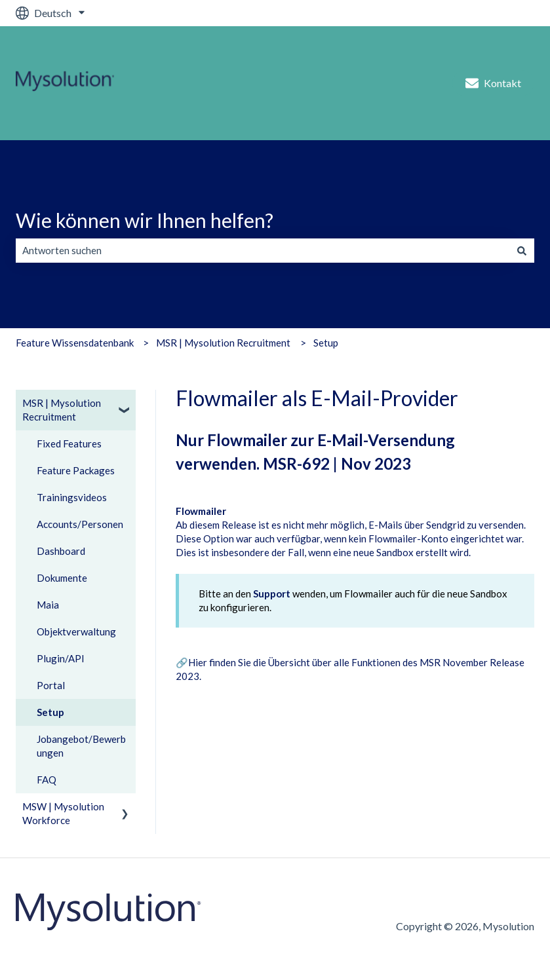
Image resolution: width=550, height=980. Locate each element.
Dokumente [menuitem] (62, 578)
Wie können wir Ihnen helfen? (145, 220)
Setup (326, 343)
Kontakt (493, 83)
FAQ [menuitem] (47, 780)
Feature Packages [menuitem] (76, 470)
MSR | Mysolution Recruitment (223, 343)
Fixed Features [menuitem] (69, 443)
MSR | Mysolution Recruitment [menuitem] (62, 410)
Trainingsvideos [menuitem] (72, 497)
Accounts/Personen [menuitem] (80, 524)
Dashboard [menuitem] (61, 551)
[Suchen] (522, 251)
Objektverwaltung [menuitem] (76, 631)
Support (272, 594)
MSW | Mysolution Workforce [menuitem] (63, 813)
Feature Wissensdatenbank (75, 343)
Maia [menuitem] (48, 605)
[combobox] (263, 251)
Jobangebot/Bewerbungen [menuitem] (81, 746)
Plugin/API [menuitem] (61, 658)
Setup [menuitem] (50, 712)
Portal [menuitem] (51, 685)
